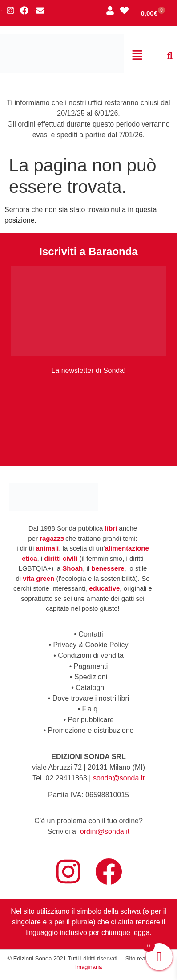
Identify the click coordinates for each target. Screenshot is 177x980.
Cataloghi (91, 688)
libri (111, 528)
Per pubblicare (91, 720)
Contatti (91, 634)
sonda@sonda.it (119, 778)
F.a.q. (91, 709)
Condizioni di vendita (91, 655)
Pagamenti (91, 666)
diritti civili (61, 558)
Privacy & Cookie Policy (91, 645)
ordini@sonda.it (105, 831)
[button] (137, 56)
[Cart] (151, 13)
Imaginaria (89, 967)
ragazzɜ (52, 538)
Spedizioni (91, 677)
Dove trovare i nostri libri (91, 698)
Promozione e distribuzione (91, 730)
